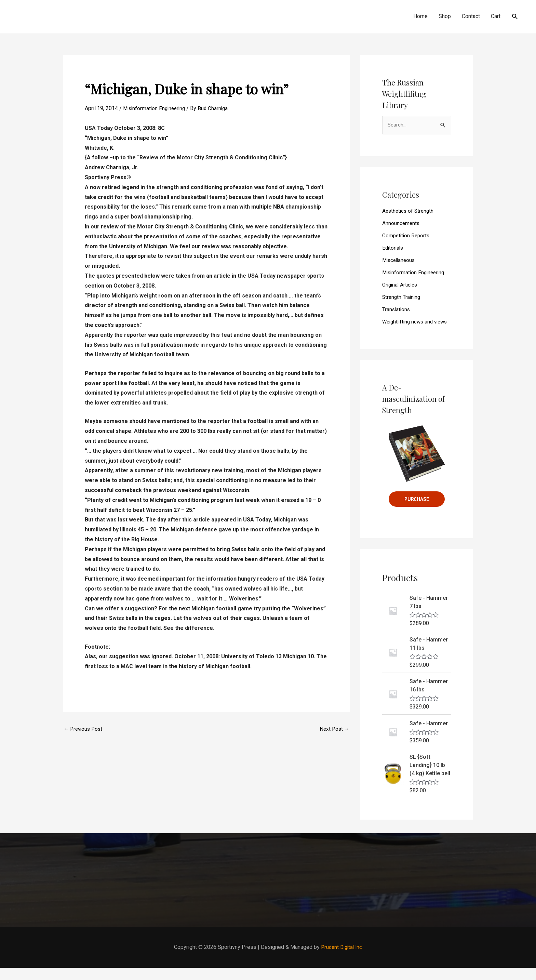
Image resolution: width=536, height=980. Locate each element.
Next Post (334, 729)
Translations (397, 310)
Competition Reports (407, 236)
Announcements (401, 224)
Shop (445, 16)
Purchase (417, 511)
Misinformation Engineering (156, 108)
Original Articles (401, 285)
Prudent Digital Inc (342, 959)
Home (420, 16)
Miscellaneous (400, 261)
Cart (496, 16)
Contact (471, 16)
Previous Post (84, 729)
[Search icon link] (515, 17)
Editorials (393, 248)
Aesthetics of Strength (409, 211)
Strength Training (402, 298)
